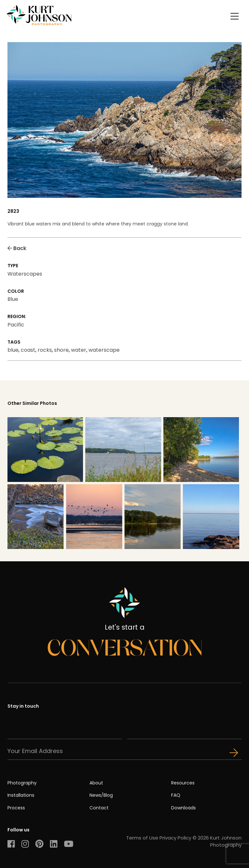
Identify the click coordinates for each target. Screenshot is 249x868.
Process (16, 808)
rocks (45, 350)
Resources (183, 783)
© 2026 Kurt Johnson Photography (217, 841)
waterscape (104, 350)
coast (28, 350)
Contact (99, 808)
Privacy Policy (175, 838)
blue (13, 350)
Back (17, 248)
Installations (21, 795)
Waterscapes (25, 274)
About (96, 783)
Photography (22, 783)
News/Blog (101, 795)
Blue (13, 299)
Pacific (16, 325)
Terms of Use (142, 838)
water (79, 350)
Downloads (184, 808)
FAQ (176, 795)
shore (61, 350)
